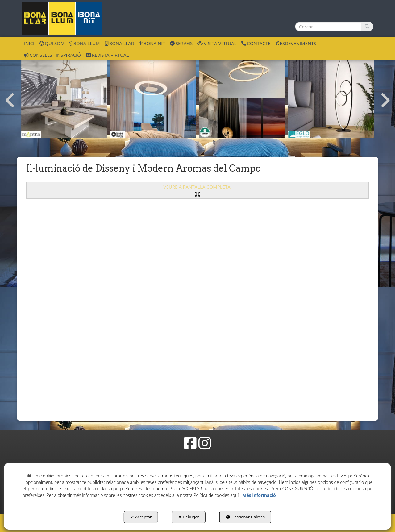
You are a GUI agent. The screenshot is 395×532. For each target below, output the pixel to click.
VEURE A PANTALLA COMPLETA (197, 190)
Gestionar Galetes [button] (245, 517)
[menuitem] (29, 43)
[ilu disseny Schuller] (242, 95)
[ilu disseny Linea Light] (153, 95)
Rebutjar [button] (189, 517)
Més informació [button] (259, 495)
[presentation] (10, 100)
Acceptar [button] (141, 517)
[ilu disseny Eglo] (331, 95)
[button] (62, 19)
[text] (328, 27)
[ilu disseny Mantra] (64, 95)
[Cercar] (367, 27)
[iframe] (197, 307)
